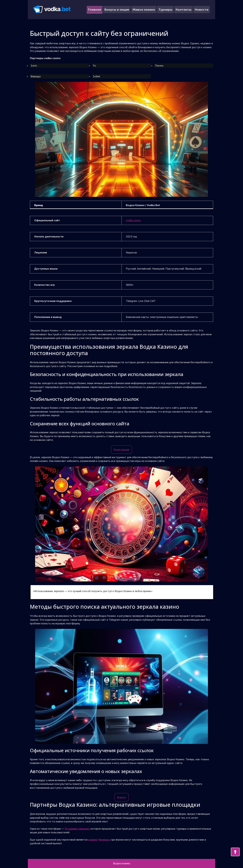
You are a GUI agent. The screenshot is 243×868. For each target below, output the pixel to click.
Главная (95, 10)
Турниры (165, 10)
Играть (122, 797)
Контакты (184, 10)
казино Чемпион (99, 840)
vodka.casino (133, 220)
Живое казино (144, 10)
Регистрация (122, 449)
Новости (202, 10)
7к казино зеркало (77, 829)
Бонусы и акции (117, 10)
